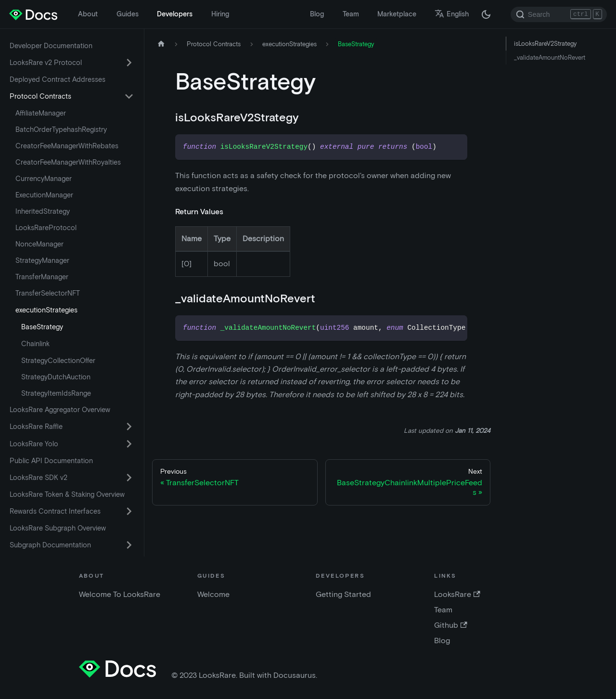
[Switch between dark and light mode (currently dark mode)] (486, 14)
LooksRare (457, 594)
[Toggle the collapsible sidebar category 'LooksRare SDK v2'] (129, 478)
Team (351, 14)
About (88, 14)
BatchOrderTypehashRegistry (61, 129)
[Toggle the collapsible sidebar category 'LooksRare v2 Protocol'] (129, 63)
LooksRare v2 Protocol (46, 63)
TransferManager (42, 277)
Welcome (213, 594)
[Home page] (161, 44)
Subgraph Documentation (50, 545)
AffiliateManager (41, 113)
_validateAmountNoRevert (550, 58)
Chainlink (35, 344)
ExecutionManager (44, 195)
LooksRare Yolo (34, 444)
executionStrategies (46, 310)
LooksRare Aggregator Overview (60, 410)
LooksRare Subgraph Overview (58, 528)
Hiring (220, 14)
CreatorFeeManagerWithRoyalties (68, 162)
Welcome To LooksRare (120, 594)
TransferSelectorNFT (48, 293)
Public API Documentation (51, 461)
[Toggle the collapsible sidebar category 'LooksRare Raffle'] (129, 427)
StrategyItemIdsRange (56, 393)
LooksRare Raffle (36, 427)
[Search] (559, 14)
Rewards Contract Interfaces (55, 511)
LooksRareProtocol (46, 228)
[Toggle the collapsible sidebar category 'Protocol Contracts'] (129, 96)
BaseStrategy (42, 327)
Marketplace (397, 14)
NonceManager (39, 244)
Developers (175, 14)
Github (450, 625)
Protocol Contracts (40, 96)
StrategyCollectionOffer (58, 361)
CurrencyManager (44, 179)
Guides (128, 14)
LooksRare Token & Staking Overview (67, 494)
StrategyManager (42, 260)
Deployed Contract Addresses (58, 79)
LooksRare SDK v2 (38, 478)
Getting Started (343, 594)
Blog (317, 14)
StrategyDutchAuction (56, 377)
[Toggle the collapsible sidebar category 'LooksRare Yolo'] (129, 444)
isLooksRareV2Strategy (545, 44)
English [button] (452, 14)
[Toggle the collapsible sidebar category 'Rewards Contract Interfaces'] (129, 511)
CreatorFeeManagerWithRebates (67, 146)
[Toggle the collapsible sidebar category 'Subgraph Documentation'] (129, 545)
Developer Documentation (51, 46)
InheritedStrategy (43, 211)
